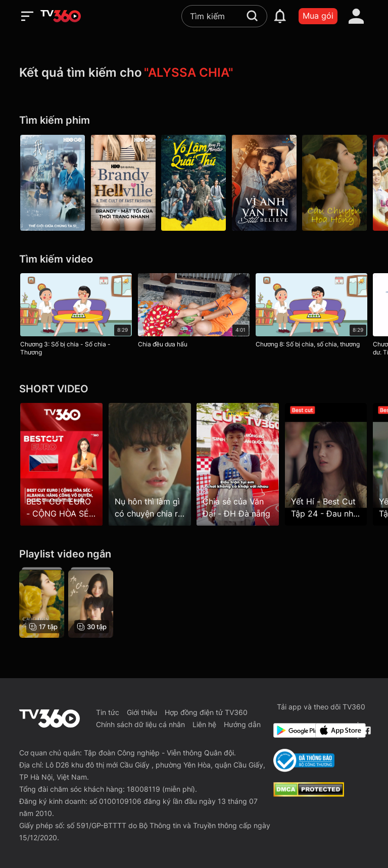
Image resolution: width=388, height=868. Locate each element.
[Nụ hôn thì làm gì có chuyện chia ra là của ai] (150, 464)
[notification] (280, 16)
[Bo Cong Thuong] (304, 760)
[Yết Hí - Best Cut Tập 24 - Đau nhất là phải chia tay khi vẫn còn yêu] (327, 464)
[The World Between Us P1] (53, 183)
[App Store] (334, 730)
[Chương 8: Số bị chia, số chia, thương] (311, 313)
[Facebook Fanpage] (366, 730)
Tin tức (108, 712)
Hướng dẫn (242, 724)
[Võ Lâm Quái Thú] (194, 183)
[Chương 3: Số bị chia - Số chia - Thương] (76, 317)
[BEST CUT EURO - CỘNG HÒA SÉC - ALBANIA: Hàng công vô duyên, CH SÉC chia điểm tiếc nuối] (61, 464)
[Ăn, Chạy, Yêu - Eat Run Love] (91, 602)
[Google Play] (293, 730)
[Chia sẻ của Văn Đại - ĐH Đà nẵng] (238, 464)
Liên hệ (204, 724)
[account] (356, 16)
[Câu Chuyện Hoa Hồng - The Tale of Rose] (335, 183)
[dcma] (309, 794)
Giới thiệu (142, 712)
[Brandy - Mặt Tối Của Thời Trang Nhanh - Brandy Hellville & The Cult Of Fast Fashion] (123, 183)
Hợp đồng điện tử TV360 (206, 712)
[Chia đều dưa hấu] (194, 313)
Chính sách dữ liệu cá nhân (140, 724)
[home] (61, 16)
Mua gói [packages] (318, 16)
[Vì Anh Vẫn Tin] (265, 183)
